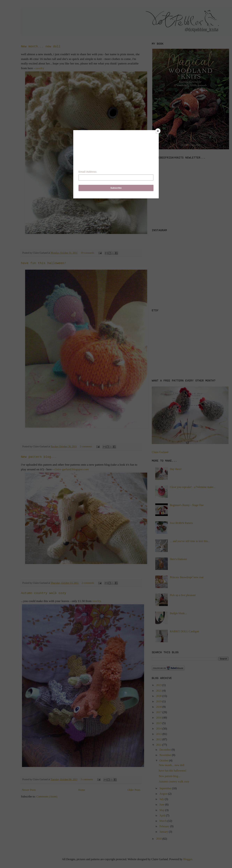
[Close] (158, 131)
